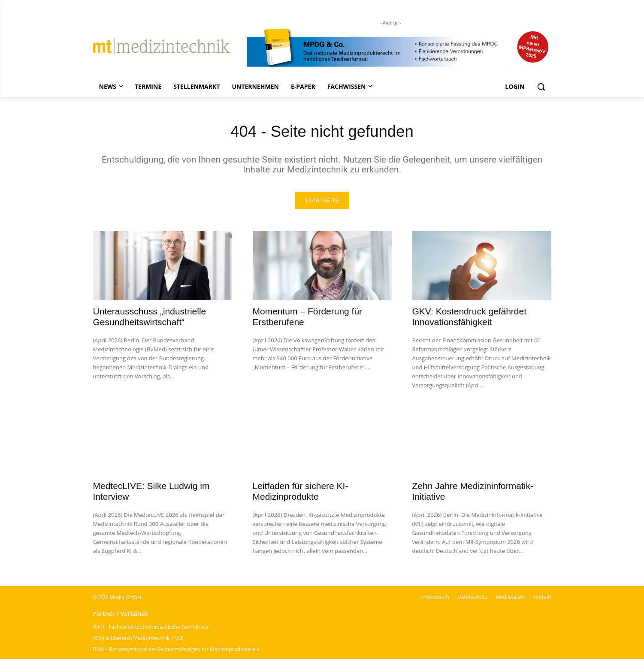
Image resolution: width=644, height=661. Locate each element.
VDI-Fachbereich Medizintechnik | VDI (138, 640)
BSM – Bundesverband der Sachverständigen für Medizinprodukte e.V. (177, 651)
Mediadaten (510, 599)
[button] (541, 87)
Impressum (436, 599)
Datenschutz (472, 599)
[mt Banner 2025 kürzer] (399, 48)
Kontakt (542, 599)
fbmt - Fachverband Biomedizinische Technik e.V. (152, 629)
